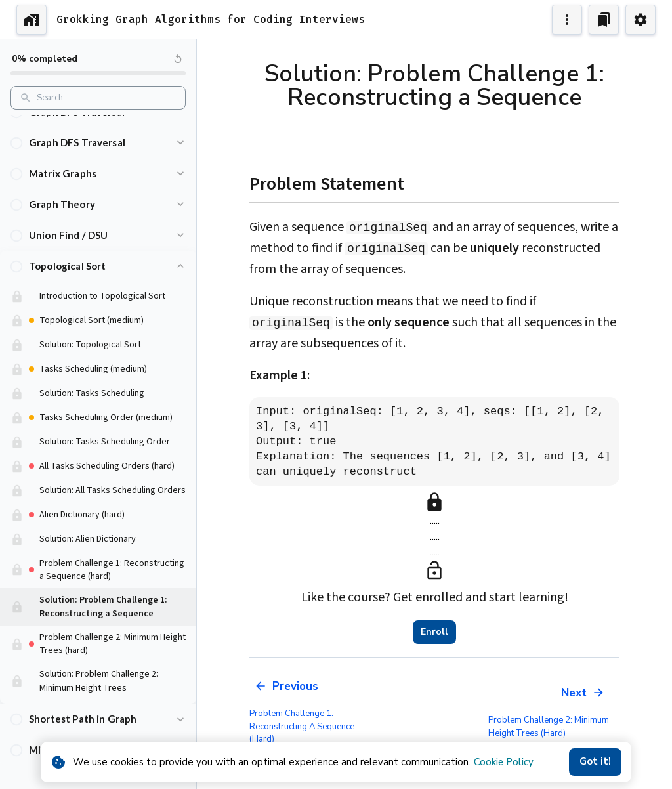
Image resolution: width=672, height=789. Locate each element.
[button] (98, 143)
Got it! (595, 762)
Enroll (434, 632)
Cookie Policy (504, 762)
